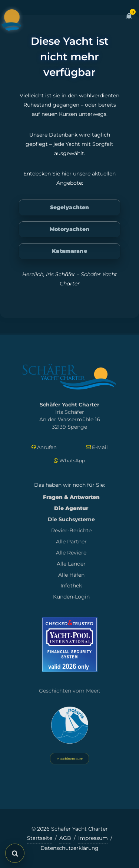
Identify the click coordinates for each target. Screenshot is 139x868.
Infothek (71, 586)
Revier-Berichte (71, 530)
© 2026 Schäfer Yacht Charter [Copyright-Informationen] (70, 829)
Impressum (93, 838)
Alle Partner (71, 542)
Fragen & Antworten (71, 497)
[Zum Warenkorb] (129, 20)
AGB (65, 838)
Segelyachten (70, 207)
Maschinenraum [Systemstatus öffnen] (69, 759)
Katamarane (69, 251)
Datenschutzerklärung (69, 848)
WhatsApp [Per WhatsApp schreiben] (69, 460)
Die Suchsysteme (71, 519)
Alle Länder (71, 564)
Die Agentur (71, 508)
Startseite (40, 838)
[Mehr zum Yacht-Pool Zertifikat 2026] (70, 644)
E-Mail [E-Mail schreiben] (97, 447)
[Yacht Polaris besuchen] (70, 725)
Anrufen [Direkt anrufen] (44, 447)
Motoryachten (69, 229)
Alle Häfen (71, 575)
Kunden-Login (71, 597)
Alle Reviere (71, 553)
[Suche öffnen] (15, 853)
